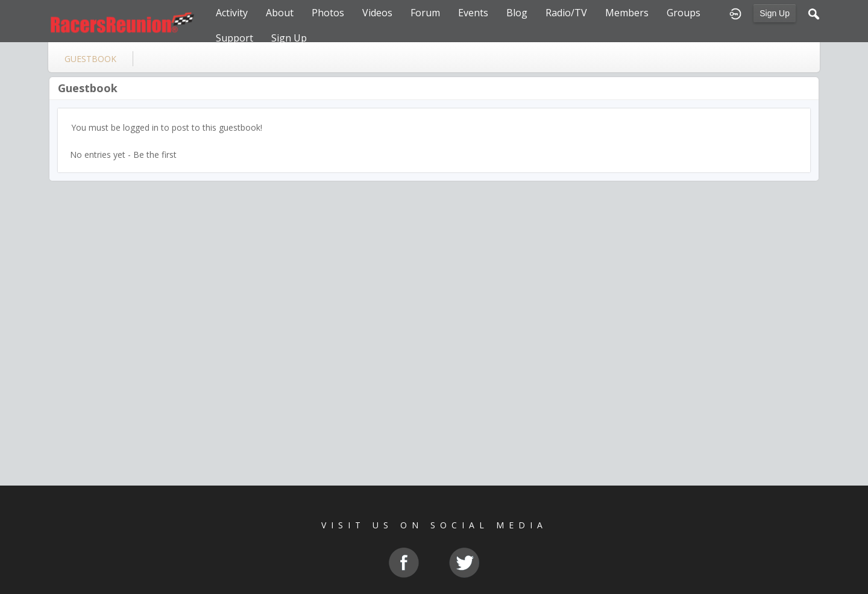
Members (627, 13)
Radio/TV (566, 13)
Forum (425, 13)
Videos (377, 13)
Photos (328, 13)
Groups (684, 13)
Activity (232, 13)
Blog (517, 13)
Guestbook (88, 88)
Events (473, 13)
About (280, 13)
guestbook (90, 59)
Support (234, 38)
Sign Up (775, 13)
